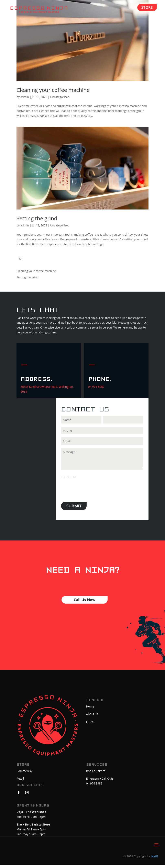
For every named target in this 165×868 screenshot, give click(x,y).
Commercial (24, 774)
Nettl (155, 860)
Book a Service (96, 774)
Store (147, 7)
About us (92, 717)
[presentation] (92, 492)
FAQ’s (90, 725)
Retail (20, 782)
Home (90, 709)
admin (25, 100)
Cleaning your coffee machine (53, 93)
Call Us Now (85, 603)
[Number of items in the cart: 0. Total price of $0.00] (20, 262)
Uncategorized (60, 100)
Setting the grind (37, 221)
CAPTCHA (69, 480)
